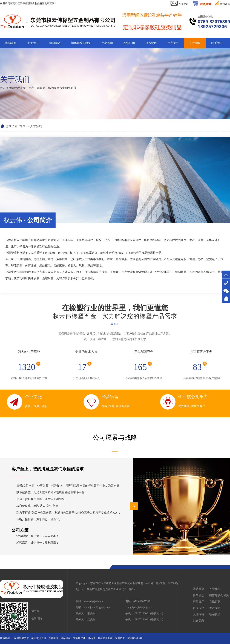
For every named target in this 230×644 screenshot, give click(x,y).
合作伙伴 (151, 43)
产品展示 (107, 43)
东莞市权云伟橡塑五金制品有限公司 (30, 3)
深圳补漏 (53, 638)
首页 (22, 126)
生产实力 (173, 43)
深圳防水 (120, 638)
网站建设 (66, 638)
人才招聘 (195, 43)
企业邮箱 (183, 4)
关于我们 (33, 43)
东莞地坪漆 (79, 638)
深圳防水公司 (39, 638)
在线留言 (225, 4)
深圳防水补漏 (135, 638)
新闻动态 (55, 43)
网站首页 (11, 43)
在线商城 (206, 4)
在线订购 (129, 43)
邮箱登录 (199, 621)
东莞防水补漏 (105, 638)
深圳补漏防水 (21, 638)
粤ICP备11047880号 (167, 583)
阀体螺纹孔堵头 (81, 43)
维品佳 (91, 638)
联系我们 (217, 43)
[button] (134, 506)
